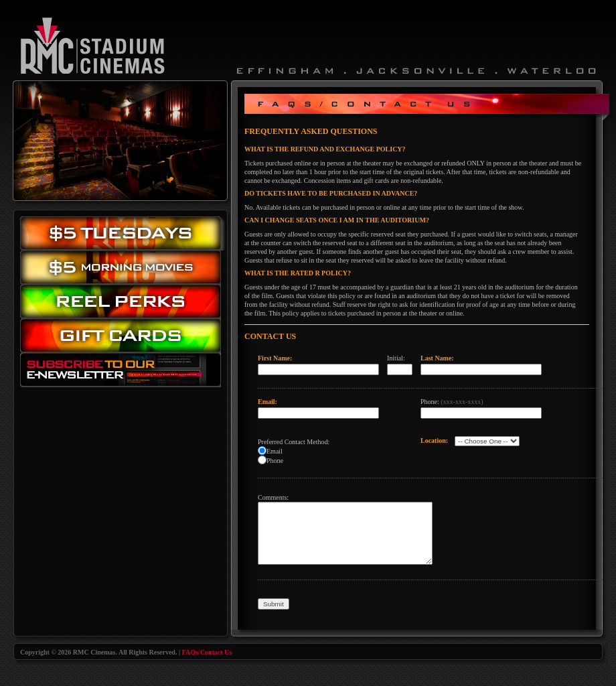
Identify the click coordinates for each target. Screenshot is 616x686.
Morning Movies (124, 268)
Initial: (396, 358)
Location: (434, 440)
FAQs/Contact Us (207, 652)
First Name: (275, 358)
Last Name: (437, 358)
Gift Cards (124, 339)
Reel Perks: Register (124, 302)
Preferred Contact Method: (294, 442)
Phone (275, 461)
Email (275, 451)
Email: (267, 402)
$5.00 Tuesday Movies (124, 233)
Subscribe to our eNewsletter (124, 373)
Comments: (273, 497)
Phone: (452, 402)
